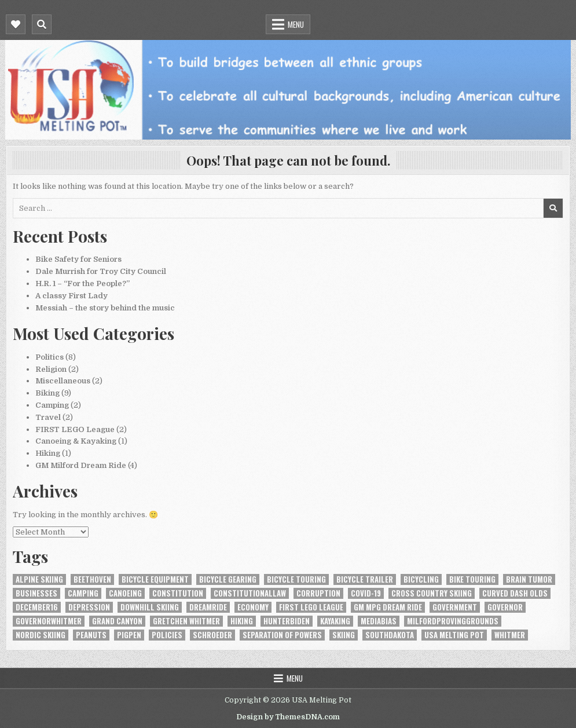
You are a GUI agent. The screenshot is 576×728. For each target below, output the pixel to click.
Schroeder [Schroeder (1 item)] (212, 635)
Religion (51, 369)
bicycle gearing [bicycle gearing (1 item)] (228, 579)
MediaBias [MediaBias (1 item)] (379, 621)
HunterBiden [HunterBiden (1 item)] (287, 621)
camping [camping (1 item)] (83, 593)
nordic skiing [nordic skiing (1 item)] (41, 635)
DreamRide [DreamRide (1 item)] (208, 607)
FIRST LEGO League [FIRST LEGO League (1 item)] (311, 607)
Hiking (48, 453)
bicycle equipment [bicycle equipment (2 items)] (155, 579)
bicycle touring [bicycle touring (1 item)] (296, 579)
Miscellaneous (63, 381)
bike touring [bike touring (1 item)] (472, 579)
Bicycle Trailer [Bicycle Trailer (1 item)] (365, 579)
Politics (49, 357)
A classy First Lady (71, 296)
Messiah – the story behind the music (105, 308)
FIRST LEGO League (75, 429)
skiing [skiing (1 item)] (344, 635)
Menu (296, 24)
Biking (47, 393)
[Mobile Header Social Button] (16, 24)
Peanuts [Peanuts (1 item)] (91, 635)
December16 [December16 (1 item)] (37, 607)
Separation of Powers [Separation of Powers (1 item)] (282, 635)
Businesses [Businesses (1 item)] (36, 593)
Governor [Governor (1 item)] (505, 607)
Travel (48, 417)
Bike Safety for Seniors (78, 259)
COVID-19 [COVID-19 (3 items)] (366, 593)
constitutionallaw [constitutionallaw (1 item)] (250, 593)
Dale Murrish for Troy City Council (101, 271)
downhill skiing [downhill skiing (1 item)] (150, 607)
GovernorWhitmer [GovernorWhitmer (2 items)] (49, 621)
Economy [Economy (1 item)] (253, 607)
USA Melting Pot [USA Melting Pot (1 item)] (454, 635)
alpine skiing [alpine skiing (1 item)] (39, 579)
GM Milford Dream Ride (81, 465)
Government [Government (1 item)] (455, 607)
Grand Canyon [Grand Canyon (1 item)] (117, 621)
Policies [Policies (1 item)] (167, 635)
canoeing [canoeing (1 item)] (125, 593)
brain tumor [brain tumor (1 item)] (529, 579)
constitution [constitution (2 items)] (178, 593)
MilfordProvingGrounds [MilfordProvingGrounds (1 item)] (453, 621)
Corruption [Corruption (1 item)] (318, 593)
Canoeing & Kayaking (76, 441)
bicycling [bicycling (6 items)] (421, 579)
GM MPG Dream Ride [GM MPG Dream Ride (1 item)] (388, 607)
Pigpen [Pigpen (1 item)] (129, 635)
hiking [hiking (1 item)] (242, 621)
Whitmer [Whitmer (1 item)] (510, 635)
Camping (52, 405)
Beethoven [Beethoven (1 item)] (92, 579)
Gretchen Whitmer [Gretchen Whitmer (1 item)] (186, 621)
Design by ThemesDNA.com (288, 717)
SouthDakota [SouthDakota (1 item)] (390, 635)
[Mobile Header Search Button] (42, 24)
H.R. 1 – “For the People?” (82, 283)
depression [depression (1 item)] (89, 607)
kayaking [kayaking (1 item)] (335, 621)
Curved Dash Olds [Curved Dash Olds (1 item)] (515, 593)
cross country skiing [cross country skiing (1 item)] (432, 593)
